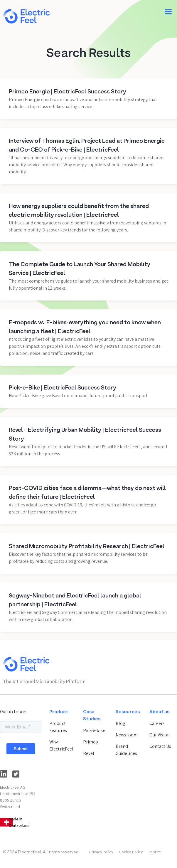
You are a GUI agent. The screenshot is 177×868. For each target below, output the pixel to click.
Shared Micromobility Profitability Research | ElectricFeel (87, 547)
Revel (89, 753)
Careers (157, 723)
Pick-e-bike (94, 730)
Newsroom (127, 735)
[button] (168, 12)
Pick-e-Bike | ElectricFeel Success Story (63, 388)
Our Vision (160, 735)
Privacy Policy (101, 852)
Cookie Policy (131, 852)
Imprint (155, 852)
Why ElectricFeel (61, 745)
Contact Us (160, 746)
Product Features (58, 727)
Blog (120, 723)
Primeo (91, 742)
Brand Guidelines (126, 750)
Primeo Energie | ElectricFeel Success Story (68, 92)
